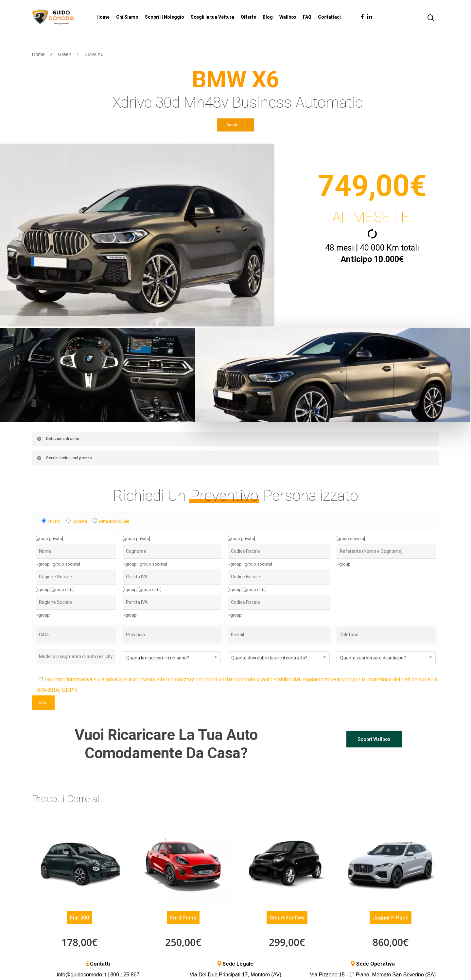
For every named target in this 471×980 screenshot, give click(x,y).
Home (103, 17)
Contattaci (329, 17)
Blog (268, 17)
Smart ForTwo (287, 916)
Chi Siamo (127, 17)
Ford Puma (183, 916)
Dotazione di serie (58, 437)
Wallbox (288, 17)
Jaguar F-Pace (391, 916)
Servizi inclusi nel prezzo (64, 456)
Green (65, 54)
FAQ (307, 17)
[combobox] (172, 656)
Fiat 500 (79, 916)
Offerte (248, 17)
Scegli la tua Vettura (212, 17)
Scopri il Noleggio (165, 17)
